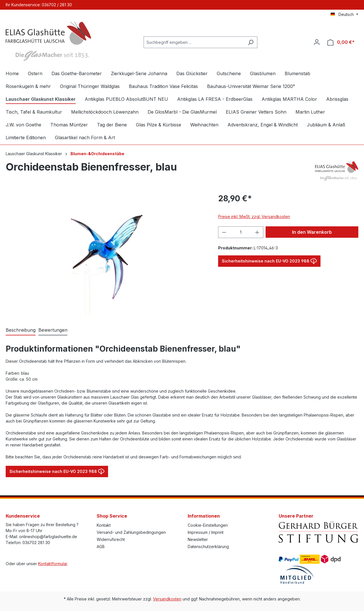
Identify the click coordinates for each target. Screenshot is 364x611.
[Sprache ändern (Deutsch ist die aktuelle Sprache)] (344, 15)
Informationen (204, 516)
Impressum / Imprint (206, 532)
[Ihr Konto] (317, 42)
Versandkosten (167, 599)
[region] (106, 254)
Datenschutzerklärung (208, 547)
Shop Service (112, 516)
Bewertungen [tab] (53, 330)
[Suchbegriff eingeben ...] (194, 42)
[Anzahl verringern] (224, 232)
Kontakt (104, 525)
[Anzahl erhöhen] (257, 232)
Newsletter (198, 539)
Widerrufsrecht (111, 539)
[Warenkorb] (341, 42)
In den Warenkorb (312, 232)
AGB (101, 547)
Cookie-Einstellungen (208, 525)
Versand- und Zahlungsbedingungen (131, 532)
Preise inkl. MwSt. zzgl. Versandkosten (254, 217)
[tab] (21, 330)
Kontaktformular (53, 564)
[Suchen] (251, 42)
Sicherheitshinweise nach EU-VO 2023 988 (269, 260)
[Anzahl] (241, 232)
